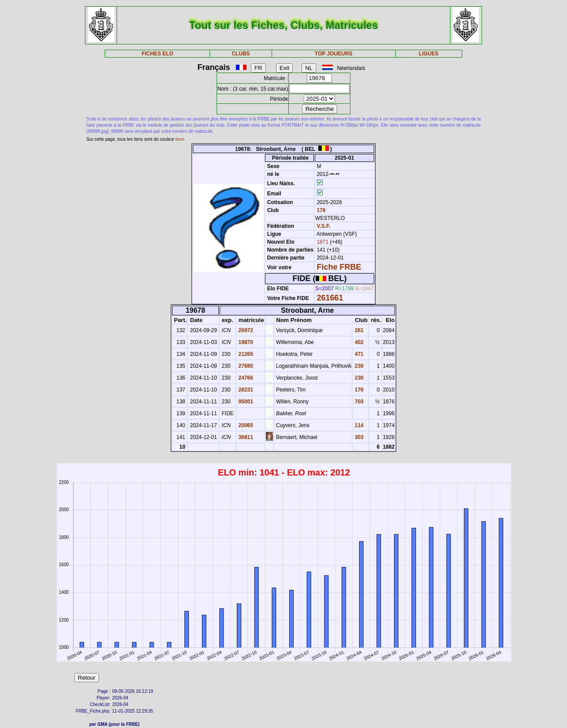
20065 (245, 425)
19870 (245, 342)
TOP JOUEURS (334, 54)
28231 (245, 390)
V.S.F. (323, 226)
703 (358, 402)
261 (358, 330)
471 (358, 354)
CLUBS (241, 54)
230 (358, 366)
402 (358, 342)
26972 (245, 330)
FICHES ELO (158, 54)
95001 (245, 402)
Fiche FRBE (339, 267)
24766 (245, 378)
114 (358, 425)
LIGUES (429, 54)
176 (320, 210)
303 (358, 437)
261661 (330, 298)
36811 (245, 437)
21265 (245, 354)
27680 (245, 366)
